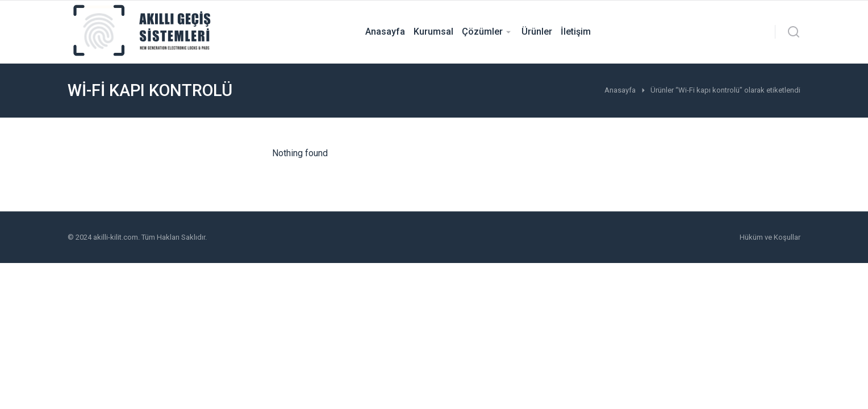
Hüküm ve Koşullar (770, 237)
